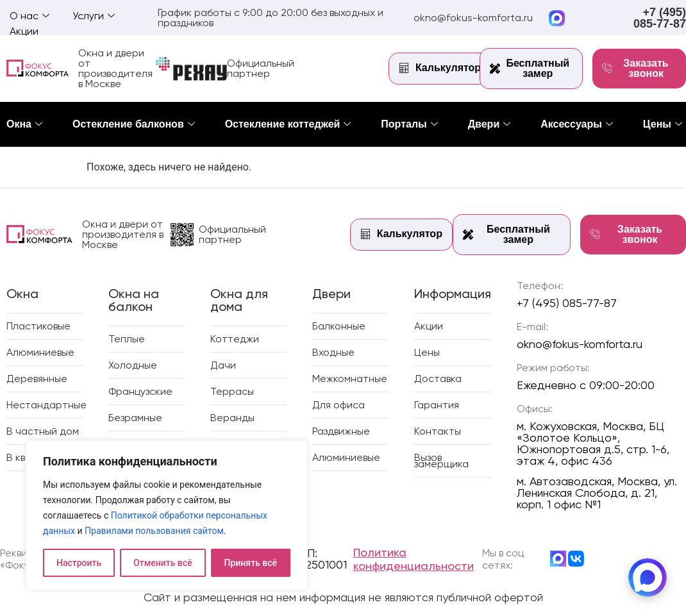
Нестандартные (46, 405)
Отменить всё (163, 563)
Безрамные (135, 418)
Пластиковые (38, 326)
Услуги (94, 16)
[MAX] (648, 578)
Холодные (133, 365)
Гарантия (437, 405)
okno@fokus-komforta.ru (473, 18)
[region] (167, 515)
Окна (24, 124)
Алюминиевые (40, 352)
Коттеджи (235, 339)
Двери (489, 124)
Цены (663, 124)
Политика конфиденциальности (414, 559)
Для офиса (339, 405)
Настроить (79, 563)
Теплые (127, 339)
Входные (333, 352)
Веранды (232, 418)
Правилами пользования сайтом (154, 531)
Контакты (438, 431)
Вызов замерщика (441, 461)
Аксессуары (577, 124)
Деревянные (37, 379)
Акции (24, 31)
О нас (29, 16)
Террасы (232, 391)
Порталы (409, 124)
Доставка (438, 379)
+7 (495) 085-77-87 (660, 18)
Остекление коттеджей (288, 124)
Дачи (223, 365)
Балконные (339, 326)
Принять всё (251, 563)
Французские (140, 391)
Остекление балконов (134, 124)
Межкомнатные (350, 379)
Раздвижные (341, 431)
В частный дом (43, 431)
